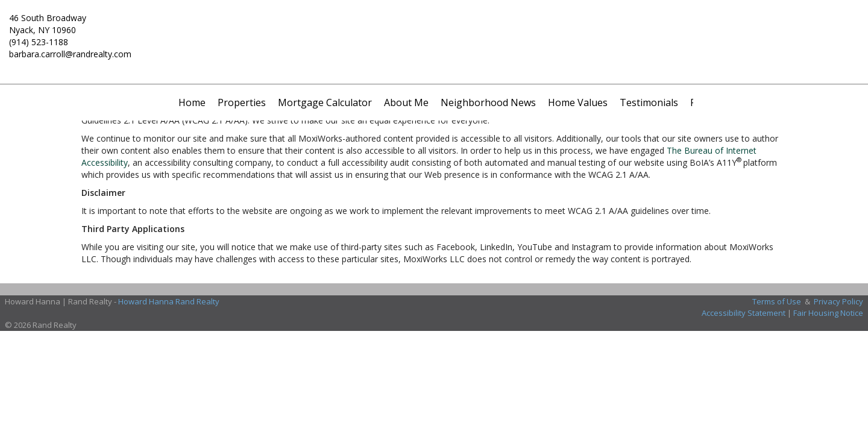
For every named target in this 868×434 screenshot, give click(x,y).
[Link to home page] (434, 27)
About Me (406, 102)
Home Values (578, 102)
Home (192, 102)
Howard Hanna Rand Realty (169, 301)
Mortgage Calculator (325, 102)
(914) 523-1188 (39, 42)
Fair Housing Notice (828, 313)
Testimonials (649, 102)
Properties (242, 102)
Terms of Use (777, 301)
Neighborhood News (488, 102)
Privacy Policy (838, 301)
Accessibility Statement (744, 313)
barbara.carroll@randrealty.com (70, 54)
